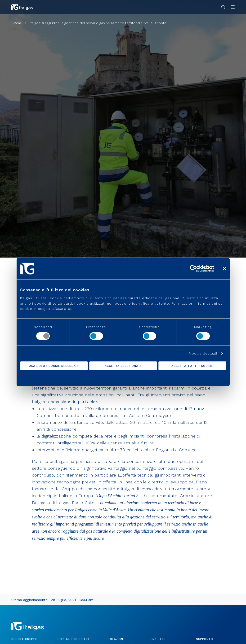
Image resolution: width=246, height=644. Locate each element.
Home (17, 23)
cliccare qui (63, 309)
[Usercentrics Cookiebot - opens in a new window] (193, 268)
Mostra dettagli (203, 353)
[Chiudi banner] (224, 268)
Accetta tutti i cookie (192, 366)
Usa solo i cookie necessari (54, 366)
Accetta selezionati (123, 366)
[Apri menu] (233, 7)
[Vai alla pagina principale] (22, 7)
